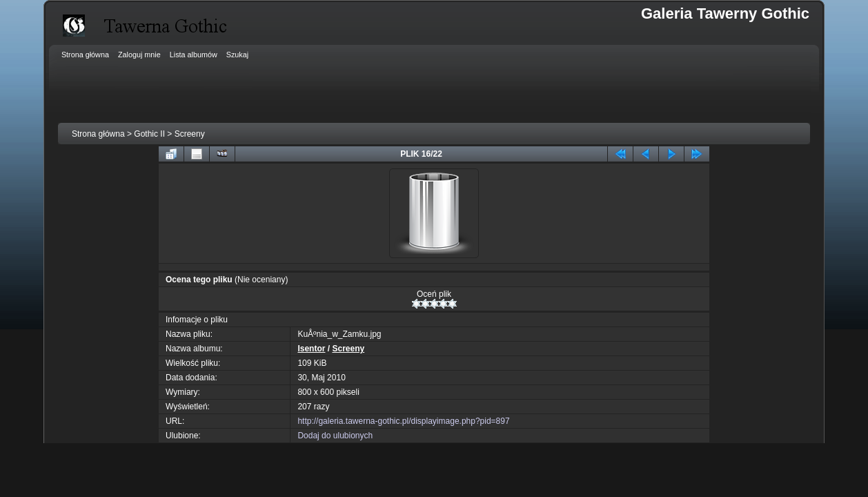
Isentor (311, 349)
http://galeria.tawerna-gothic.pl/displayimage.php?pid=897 (403, 421)
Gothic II (149, 134)
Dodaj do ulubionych (335, 436)
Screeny (190, 134)
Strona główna (98, 134)
